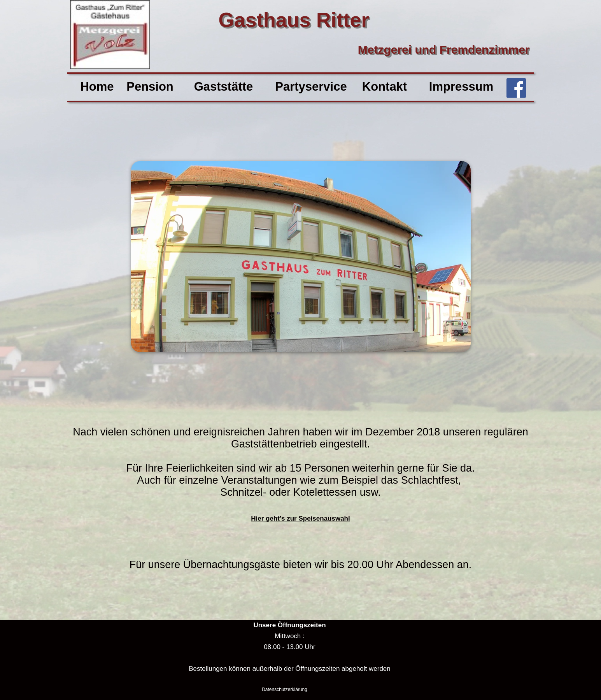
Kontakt (385, 87)
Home (97, 87)
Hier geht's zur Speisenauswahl (300, 518)
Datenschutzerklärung (285, 689)
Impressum (461, 87)
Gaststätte (224, 87)
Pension (150, 87)
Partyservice (311, 87)
